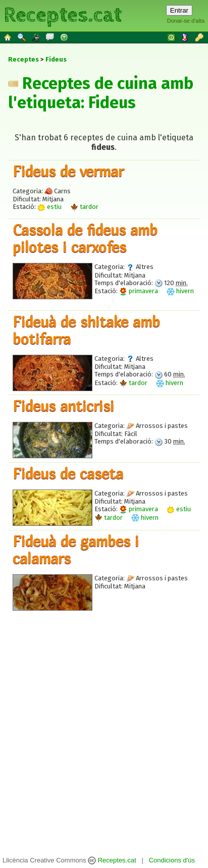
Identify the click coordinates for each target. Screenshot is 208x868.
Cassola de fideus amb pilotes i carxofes (85, 238)
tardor (84, 207)
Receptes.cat (63, 15)
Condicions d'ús (172, 860)
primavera (139, 291)
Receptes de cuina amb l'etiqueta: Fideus (101, 93)
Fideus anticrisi (63, 406)
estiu (49, 207)
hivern (180, 291)
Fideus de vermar (68, 171)
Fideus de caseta (68, 473)
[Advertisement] (100, 723)
